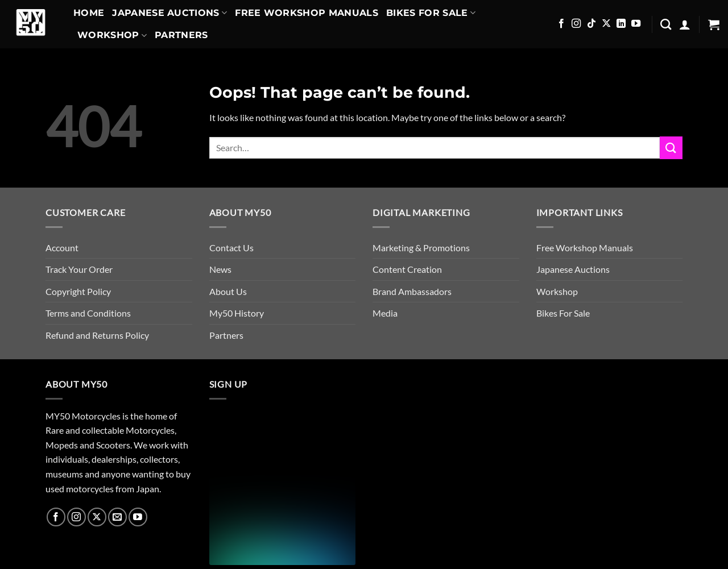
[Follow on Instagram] (576, 24)
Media (385, 313)
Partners (181, 35)
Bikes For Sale (431, 13)
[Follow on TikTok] (591, 24)
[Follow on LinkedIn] (621, 24)
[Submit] (671, 148)
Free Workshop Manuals (307, 13)
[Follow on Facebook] (561, 24)
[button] (685, 24)
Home (89, 13)
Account (62, 248)
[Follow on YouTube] (636, 24)
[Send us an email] (117, 517)
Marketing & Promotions (421, 248)
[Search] (666, 24)
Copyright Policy (78, 291)
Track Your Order (79, 269)
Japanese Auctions (169, 13)
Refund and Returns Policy (97, 335)
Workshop (112, 35)
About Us (228, 291)
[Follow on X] (606, 24)
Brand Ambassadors (412, 291)
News (220, 269)
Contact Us (231, 248)
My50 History (237, 313)
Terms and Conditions (88, 313)
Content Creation (407, 269)
